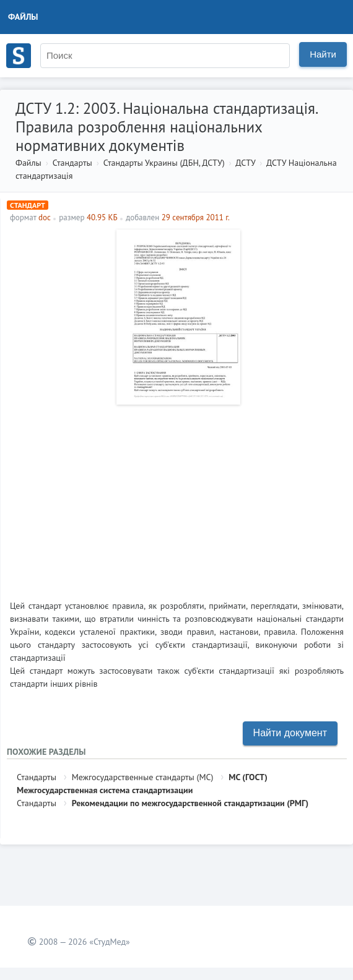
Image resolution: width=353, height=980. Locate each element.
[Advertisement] (177, 497)
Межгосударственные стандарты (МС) (143, 777)
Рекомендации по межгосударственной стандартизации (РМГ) (190, 803)
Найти (323, 54)
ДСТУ (245, 163)
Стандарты (72, 163)
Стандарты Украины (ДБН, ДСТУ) (164, 163)
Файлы (23, 17)
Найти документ (290, 733)
